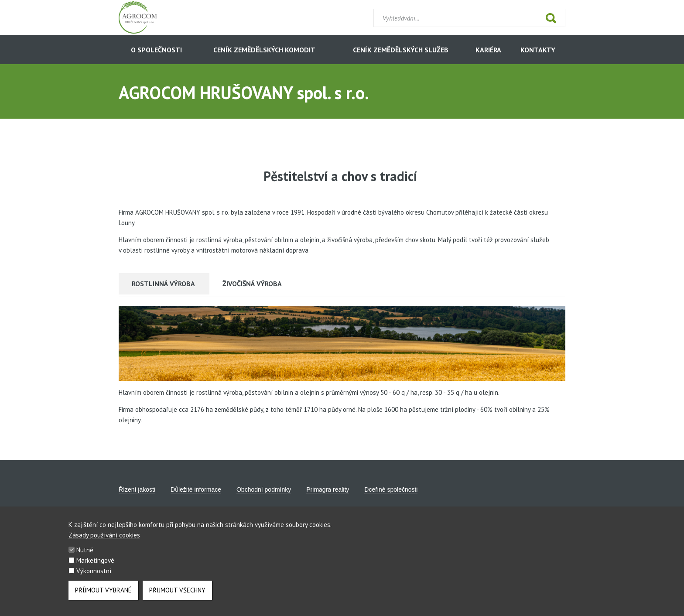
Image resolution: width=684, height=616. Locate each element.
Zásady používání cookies (104, 543)
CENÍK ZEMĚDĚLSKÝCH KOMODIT (264, 50)
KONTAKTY (538, 50)
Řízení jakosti (137, 489)
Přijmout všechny (177, 598)
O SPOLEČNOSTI (156, 50)
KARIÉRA (488, 50)
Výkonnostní (94, 579)
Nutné (85, 558)
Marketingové (95, 568)
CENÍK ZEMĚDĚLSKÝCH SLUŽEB (401, 50)
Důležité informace (196, 489)
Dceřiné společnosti (391, 489)
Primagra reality (328, 489)
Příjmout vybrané (103, 598)
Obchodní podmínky (264, 489)
